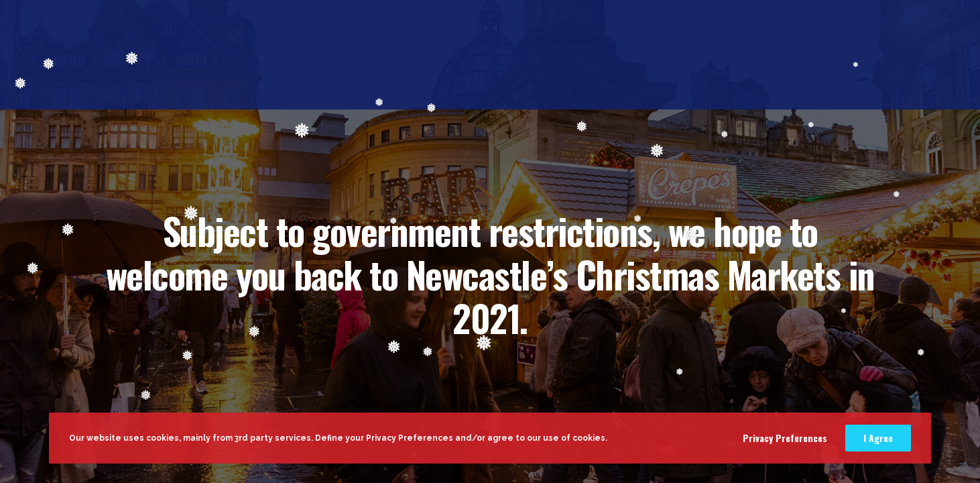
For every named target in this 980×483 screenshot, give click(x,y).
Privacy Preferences (785, 438)
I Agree (878, 438)
